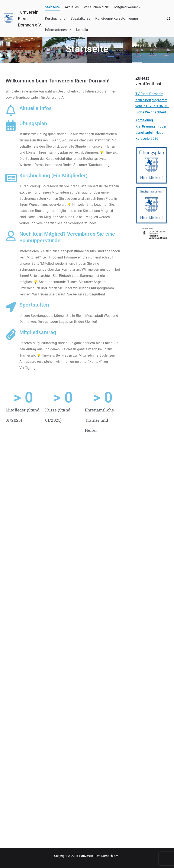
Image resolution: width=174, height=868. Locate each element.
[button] (69, 30)
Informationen (58, 30)
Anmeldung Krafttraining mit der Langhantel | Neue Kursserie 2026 (151, 129)
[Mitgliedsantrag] (11, 335)
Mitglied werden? (127, 7)
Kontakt (82, 30)
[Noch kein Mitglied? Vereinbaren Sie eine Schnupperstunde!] (11, 236)
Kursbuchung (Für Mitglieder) (53, 176)
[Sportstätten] (11, 307)
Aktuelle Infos (36, 108)
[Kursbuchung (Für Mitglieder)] (11, 178)
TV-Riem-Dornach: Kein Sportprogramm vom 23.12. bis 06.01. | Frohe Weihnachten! (153, 103)
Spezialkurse (80, 18)
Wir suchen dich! (96, 7)
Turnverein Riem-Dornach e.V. (98, 856)
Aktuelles (72, 7)
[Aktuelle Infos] (11, 110)
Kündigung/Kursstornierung (117, 18)
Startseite (52, 7)
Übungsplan (33, 123)
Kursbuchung (55, 18)
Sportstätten (34, 305)
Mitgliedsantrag (38, 332)
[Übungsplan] (11, 126)
